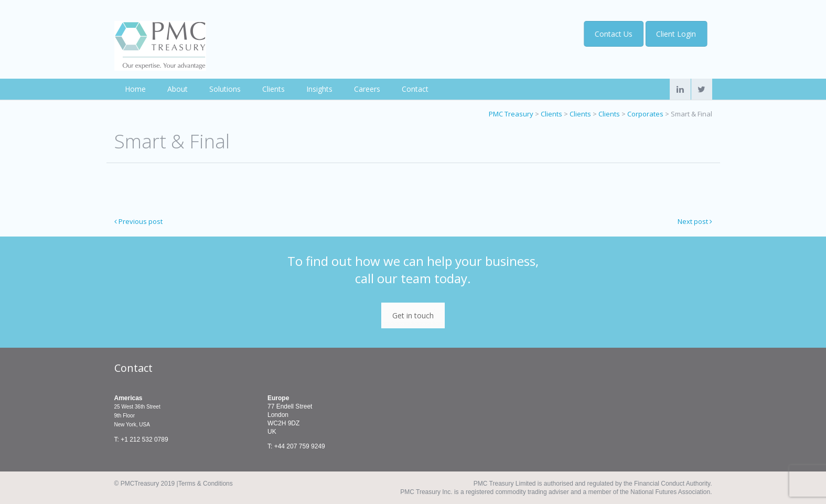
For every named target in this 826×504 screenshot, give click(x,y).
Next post (695, 221)
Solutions (225, 89)
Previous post (138, 221)
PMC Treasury (511, 114)
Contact (415, 89)
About (178, 89)
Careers (367, 89)
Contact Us (615, 34)
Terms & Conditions (206, 484)
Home (135, 89)
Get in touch (413, 315)
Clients (273, 89)
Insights (319, 89)
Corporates (645, 114)
